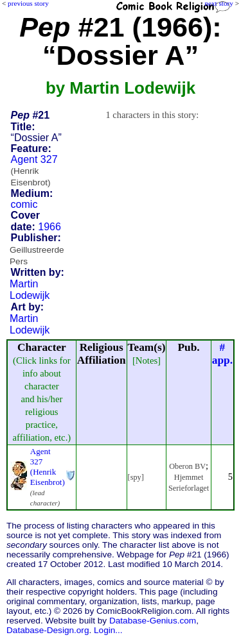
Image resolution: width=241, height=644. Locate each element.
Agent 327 (34, 171)
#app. (222, 354)
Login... (108, 630)
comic (24, 204)
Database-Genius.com (153, 621)
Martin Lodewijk (30, 290)
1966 (49, 227)
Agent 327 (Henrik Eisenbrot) (48, 467)
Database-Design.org (48, 630)
